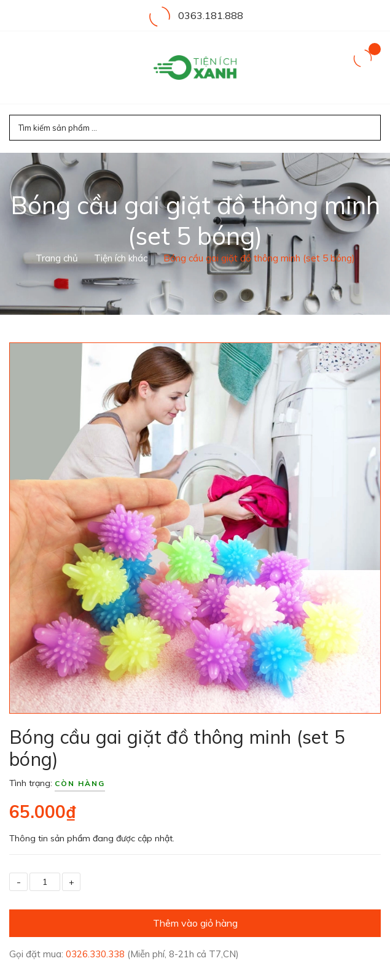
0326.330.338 (96, 954)
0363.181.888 (211, 15)
